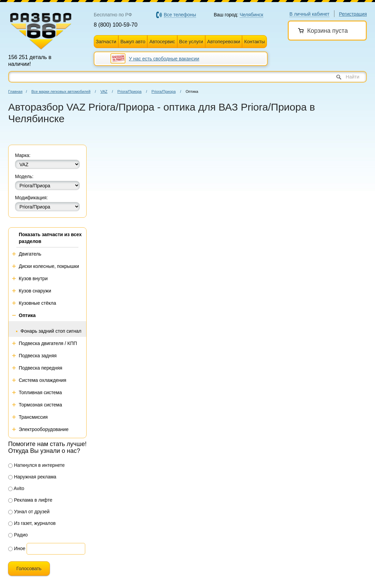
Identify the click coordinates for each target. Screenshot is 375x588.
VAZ (104, 91)
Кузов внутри (33, 278)
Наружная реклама (32, 477)
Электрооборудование (44, 429)
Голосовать (29, 569)
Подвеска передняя (41, 368)
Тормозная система (40, 405)
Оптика (27, 315)
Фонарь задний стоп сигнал (51, 331)
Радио (18, 535)
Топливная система (40, 392)
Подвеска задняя (38, 356)
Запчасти (106, 42)
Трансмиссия (33, 417)
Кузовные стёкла (37, 303)
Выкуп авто (133, 42)
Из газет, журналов (32, 523)
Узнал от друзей (29, 512)
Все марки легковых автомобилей (61, 91)
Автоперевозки (224, 42)
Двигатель (30, 254)
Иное (17, 548)
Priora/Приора (129, 91)
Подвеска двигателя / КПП (48, 343)
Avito (16, 488)
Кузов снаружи (35, 291)
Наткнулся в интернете (36, 465)
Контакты (254, 42)
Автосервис (162, 42)
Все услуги (191, 42)
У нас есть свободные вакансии (164, 59)
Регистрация (353, 14)
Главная (15, 91)
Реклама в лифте (30, 500)
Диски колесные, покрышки (49, 266)
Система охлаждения (42, 380)
